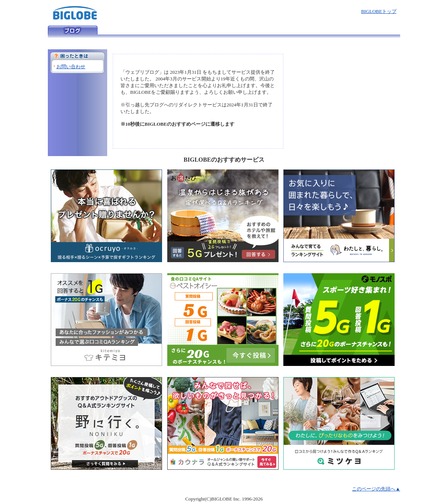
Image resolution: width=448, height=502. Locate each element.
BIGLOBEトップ (379, 11)
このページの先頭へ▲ (376, 489)
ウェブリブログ (73, 30)
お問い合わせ (71, 67)
